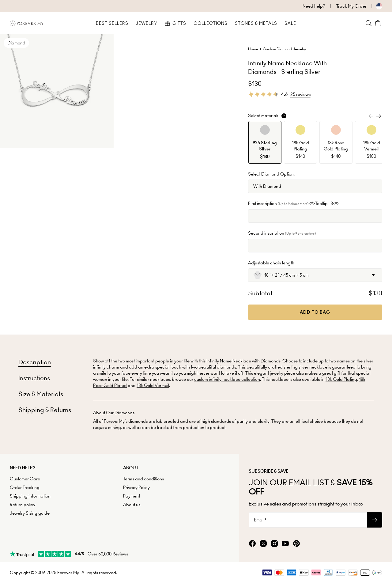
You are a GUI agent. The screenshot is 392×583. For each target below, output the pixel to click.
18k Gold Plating (341, 379)
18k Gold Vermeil (153, 385)
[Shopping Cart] (379, 23)
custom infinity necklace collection (227, 379)
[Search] (369, 23)
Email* (260, 520)
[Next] (379, 116)
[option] (265, 142)
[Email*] (308, 520)
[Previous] (371, 116)
